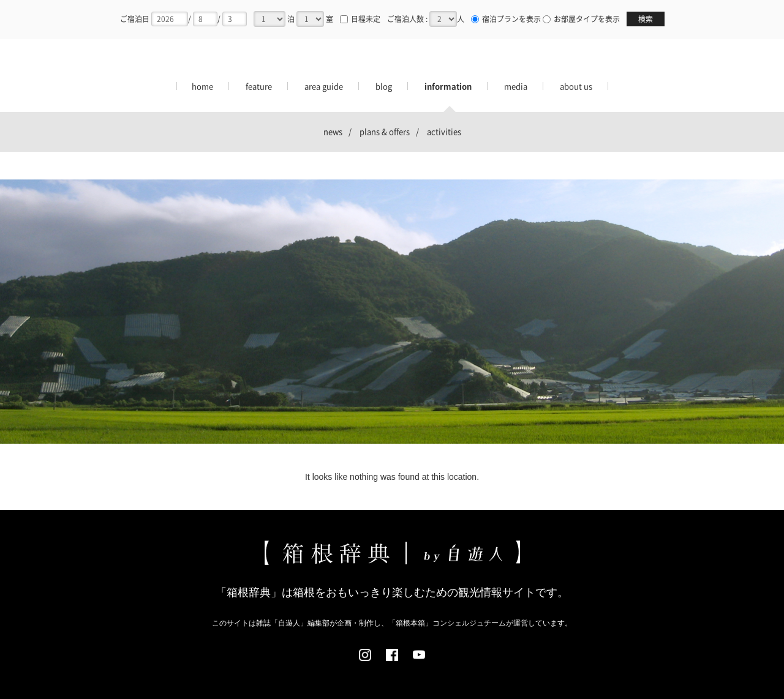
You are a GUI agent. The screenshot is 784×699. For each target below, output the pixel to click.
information (448, 86)
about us (576, 86)
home (202, 86)
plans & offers (385, 131)
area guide (324, 86)
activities (444, 131)
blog (384, 86)
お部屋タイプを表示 (582, 19)
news (333, 131)
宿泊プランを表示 (507, 19)
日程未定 (360, 19)
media (516, 86)
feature (259, 86)
